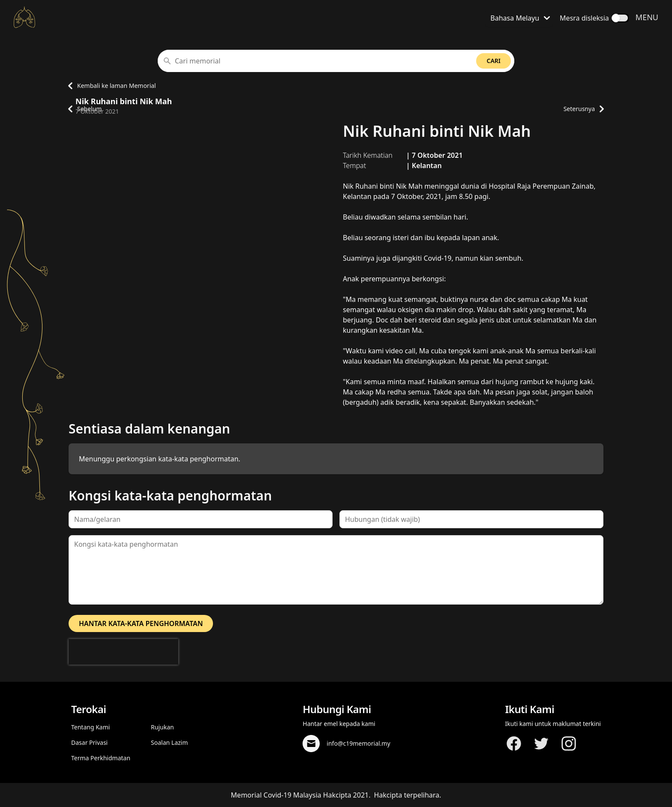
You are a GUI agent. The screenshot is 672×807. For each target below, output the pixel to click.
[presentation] (123, 652)
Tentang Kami (90, 727)
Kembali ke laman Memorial (110, 86)
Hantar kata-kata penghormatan (141, 623)
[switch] (620, 18)
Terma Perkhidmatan (101, 758)
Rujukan (162, 727)
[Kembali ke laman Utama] (24, 17)
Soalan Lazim (169, 742)
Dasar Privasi (89, 742)
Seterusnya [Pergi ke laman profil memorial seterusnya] (583, 109)
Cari (493, 61)
